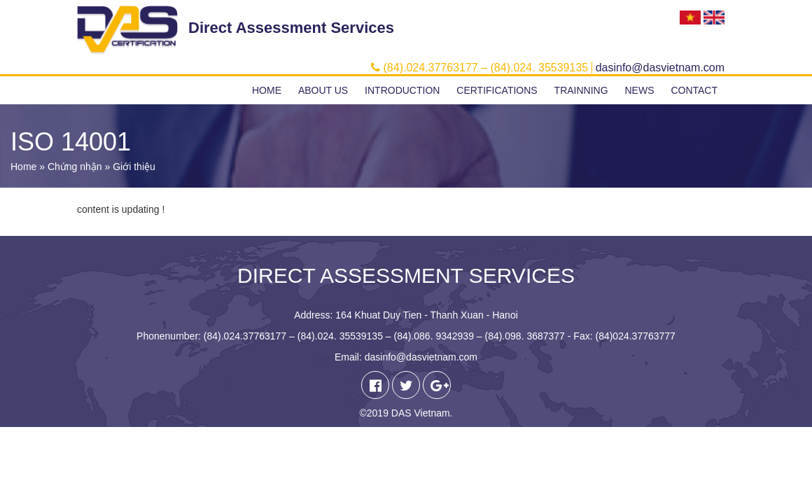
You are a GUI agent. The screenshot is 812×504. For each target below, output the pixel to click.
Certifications (497, 90)
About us (323, 90)
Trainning (581, 90)
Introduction (402, 90)
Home (267, 90)
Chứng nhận (75, 167)
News (639, 90)
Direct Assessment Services (291, 28)
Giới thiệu (134, 167)
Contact (694, 90)
